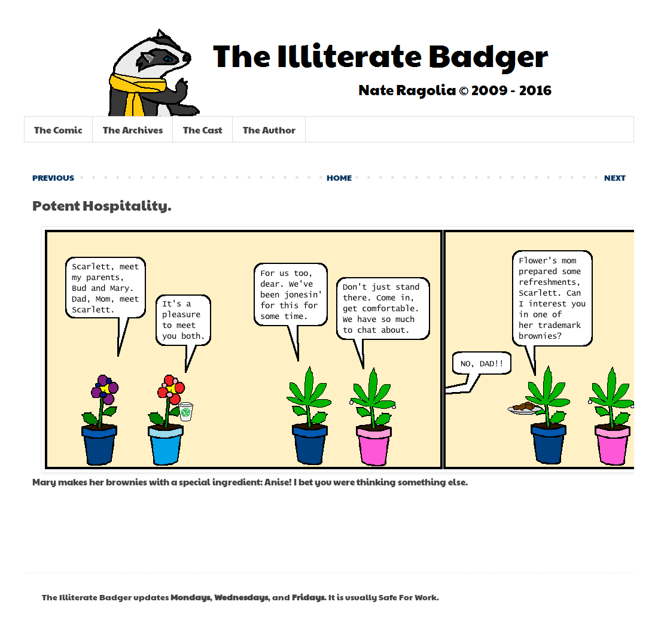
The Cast (203, 130)
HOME (339, 177)
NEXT (615, 177)
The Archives (133, 130)
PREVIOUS (53, 177)
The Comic (58, 130)
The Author (269, 130)
